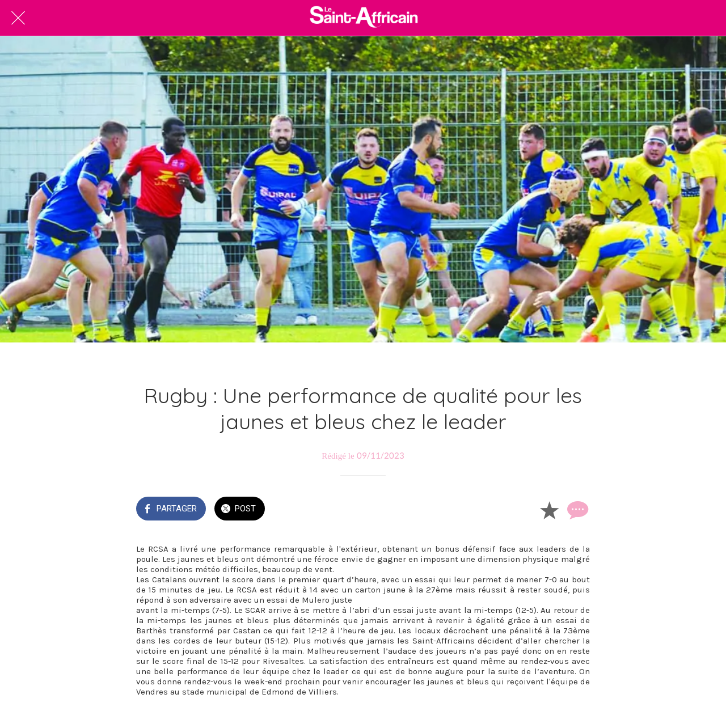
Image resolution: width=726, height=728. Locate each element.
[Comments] (576, 510)
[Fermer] (18, 18)
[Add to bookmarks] (549, 510)
